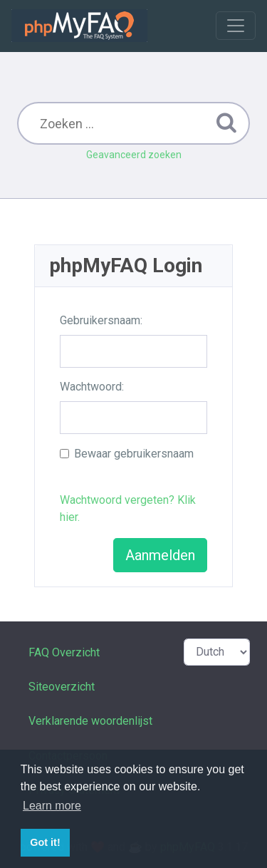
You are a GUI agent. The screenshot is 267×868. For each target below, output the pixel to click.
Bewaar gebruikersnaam (134, 454)
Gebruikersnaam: (101, 320)
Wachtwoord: (92, 387)
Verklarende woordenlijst (90, 721)
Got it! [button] (45, 842)
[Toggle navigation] (236, 26)
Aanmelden (160, 555)
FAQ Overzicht (64, 652)
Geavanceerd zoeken (134, 155)
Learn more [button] (52, 806)
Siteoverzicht (62, 687)
